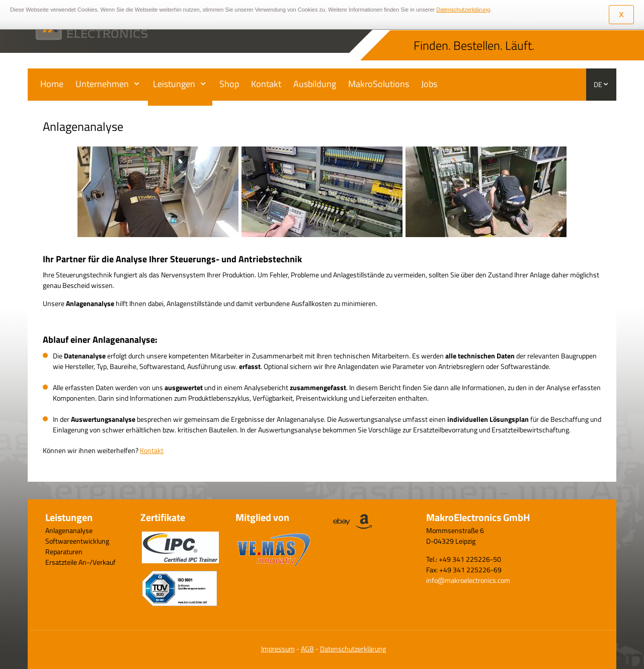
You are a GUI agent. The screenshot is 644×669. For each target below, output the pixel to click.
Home (52, 84)
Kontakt (266, 84)
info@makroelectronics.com (468, 580)
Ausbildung (315, 84)
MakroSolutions (379, 84)
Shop (229, 84)
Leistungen (174, 84)
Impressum (278, 649)
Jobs (429, 84)
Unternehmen (102, 84)
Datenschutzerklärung (353, 649)
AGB (307, 649)
